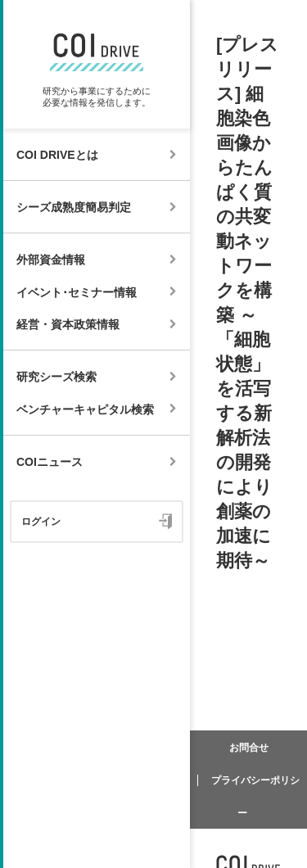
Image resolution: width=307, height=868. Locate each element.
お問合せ (249, 748)
